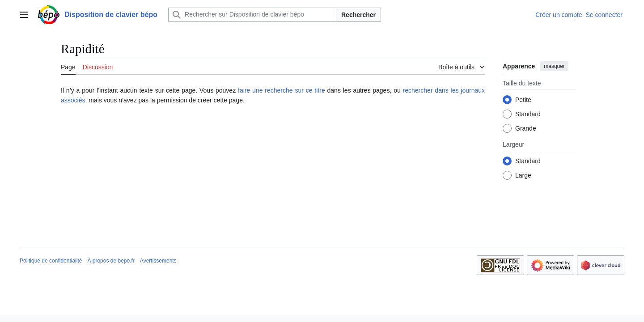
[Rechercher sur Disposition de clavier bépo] (252, 15)
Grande (526, 128)
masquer (554, 66)
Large (523, 175)
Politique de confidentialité (51, 261)
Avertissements (158, 261)
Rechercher (358, 15)
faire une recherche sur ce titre (282, 90)
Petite (523, 100)
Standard (528, 114)
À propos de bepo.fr (111, 261)
